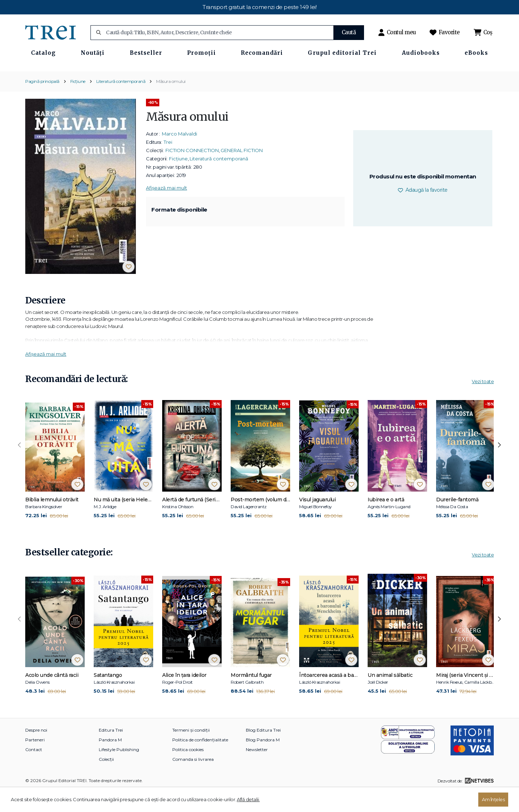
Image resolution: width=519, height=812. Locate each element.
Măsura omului (171, 102)
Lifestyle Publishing (119, 771)
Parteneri (35, 761)
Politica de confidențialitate (200, 761)
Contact (34, 771)
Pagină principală (42, 102)
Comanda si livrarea (193, 780)
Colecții (106, 780)
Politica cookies (188, 771)
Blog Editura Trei (263, 751)
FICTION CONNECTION (192, 171)
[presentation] (19, 466)
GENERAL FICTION (242, 171)
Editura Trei (111, 751)
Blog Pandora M (263, 761)
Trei (168, 163)
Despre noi (36, 751)
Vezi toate (483, 402)
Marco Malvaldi (179, 155)
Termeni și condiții (191, 751)
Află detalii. (248, 799)
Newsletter (257, 771)
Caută (349, 32)
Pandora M (110, 761)
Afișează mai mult (167, 209)
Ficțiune (78, 102)
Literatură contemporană (121, 102)
